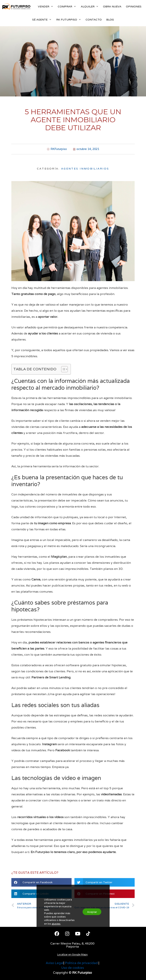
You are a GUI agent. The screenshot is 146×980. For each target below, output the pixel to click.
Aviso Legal (55, 963)
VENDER (47, 7)
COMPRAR (68, 7)
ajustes (56, 919)
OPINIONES (134, 6)
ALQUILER (91, 7)
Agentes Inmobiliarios (85, 169)
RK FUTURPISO (70, 20)
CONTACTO (94, 20)
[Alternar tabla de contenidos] (63, 369)
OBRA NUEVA (112, 6)
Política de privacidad (81, 963)
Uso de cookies (73, 968)
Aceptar (90, 907)
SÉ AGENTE (43, 20)
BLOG (110, 20)
